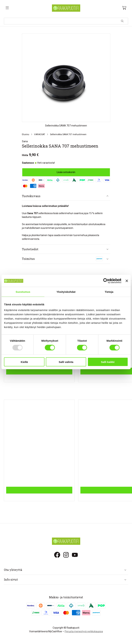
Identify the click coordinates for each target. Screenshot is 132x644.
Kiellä (24, 362)
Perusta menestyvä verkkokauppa (84, 631)
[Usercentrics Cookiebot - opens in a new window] (106, 281)
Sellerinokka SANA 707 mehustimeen (68, 134)
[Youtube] (75, 555)
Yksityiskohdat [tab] (66, 292)
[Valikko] (7, 8)
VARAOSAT (40, 134)
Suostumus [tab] (23, 292)
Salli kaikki (108, 362)
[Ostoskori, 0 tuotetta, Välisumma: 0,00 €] (124, 8)
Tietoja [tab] (109, 292)
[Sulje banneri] (127, 281)
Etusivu (26, 134)
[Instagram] (66, 555)
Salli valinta (66, 362)
